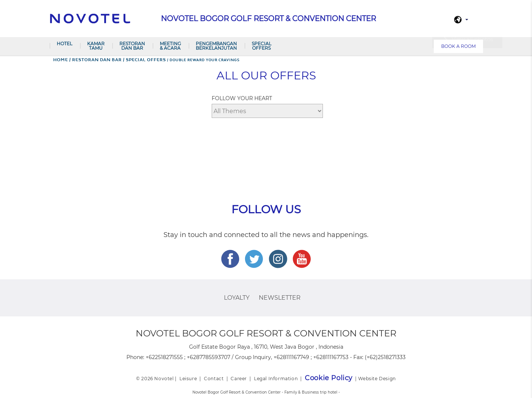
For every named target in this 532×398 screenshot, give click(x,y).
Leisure (188, 379)
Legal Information (276, 379)
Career (239, 379)
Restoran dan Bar (132, 46)
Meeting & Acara (170, 46)
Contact (214, 379)
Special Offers (262, 46)
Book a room (458, 46)
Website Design (377, 379)
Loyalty (237, 298)
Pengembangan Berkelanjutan (216, 46)
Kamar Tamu (96, 46)
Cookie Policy (329, 378)
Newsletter (280, 298)
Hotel (65, 44)
